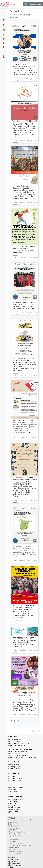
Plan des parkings (15, 865)
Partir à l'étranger (14, 765)
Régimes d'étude (14, 741)
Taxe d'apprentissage (33, 4)
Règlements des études (16, 753)
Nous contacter (14, 859)
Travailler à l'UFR (14, 811)
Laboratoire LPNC (15, 780)
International (14, 762)
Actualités (12, 857)
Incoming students (15, 767)
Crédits (11, 867)
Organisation (13, 801)
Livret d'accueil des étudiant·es (19, 743)
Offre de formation (15, 740)
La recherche (14, 773)
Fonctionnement (14, 807)
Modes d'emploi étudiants (17, 745)
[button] (3, 15)
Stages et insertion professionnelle (20, 749)
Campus (12, 785)
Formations (13, 737)
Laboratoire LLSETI (15, 778)
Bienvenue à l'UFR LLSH (17, 799)
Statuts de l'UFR (14, 809)
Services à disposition (16, 788)
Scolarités (12, 747)
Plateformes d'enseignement (18, 751)
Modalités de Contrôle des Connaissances (23, 757)
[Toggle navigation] (20, 4)
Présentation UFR (15, 796)
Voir (15, 79)
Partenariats (12, 805)
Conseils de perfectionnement (19, 755)
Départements (13, 803)
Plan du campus (14, 863)
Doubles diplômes (15, 769)
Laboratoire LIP (14, 776)
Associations (13, 792)
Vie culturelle (13, 790)
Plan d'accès (13, 861)
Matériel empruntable (16, 813)
